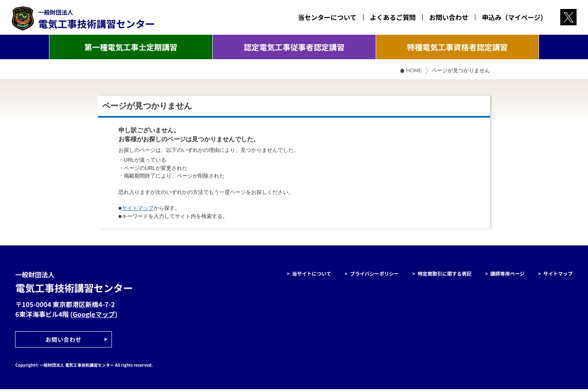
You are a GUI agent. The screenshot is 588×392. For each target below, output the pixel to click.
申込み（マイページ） (511, 18)
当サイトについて (312, 276)
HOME (414, 73)
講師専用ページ (508, 276)
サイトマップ (138, 211)
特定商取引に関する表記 (445, 276)
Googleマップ (94, 317)
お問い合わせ (445, 18)
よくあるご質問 (389, 18)
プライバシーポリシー (374, 276)
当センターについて (323, 18)
